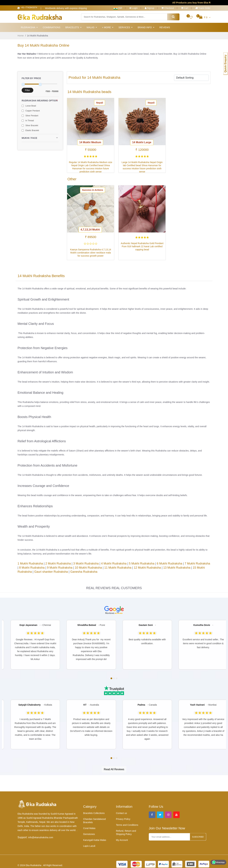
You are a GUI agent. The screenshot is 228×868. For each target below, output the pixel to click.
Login (134, 8)
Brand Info (145, 28)
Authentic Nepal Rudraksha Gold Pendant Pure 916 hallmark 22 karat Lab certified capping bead (139, 245)
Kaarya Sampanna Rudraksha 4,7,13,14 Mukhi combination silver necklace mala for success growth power (89, 251)
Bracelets (72, 28)
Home (21, 36)
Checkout (168, 8)
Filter (27, 91)
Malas (91, 28)
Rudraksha (28, 28)
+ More (107, 28)
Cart (185, 8)
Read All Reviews (114, 770)
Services (124, 28)
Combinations (51, 28)
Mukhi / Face (40, 139)
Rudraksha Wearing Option (40, 101)
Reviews (165, 28)
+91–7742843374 (32, 8)
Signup (150, 8)
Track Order (203, 8)
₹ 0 (205, 18)
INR (118, 8)
